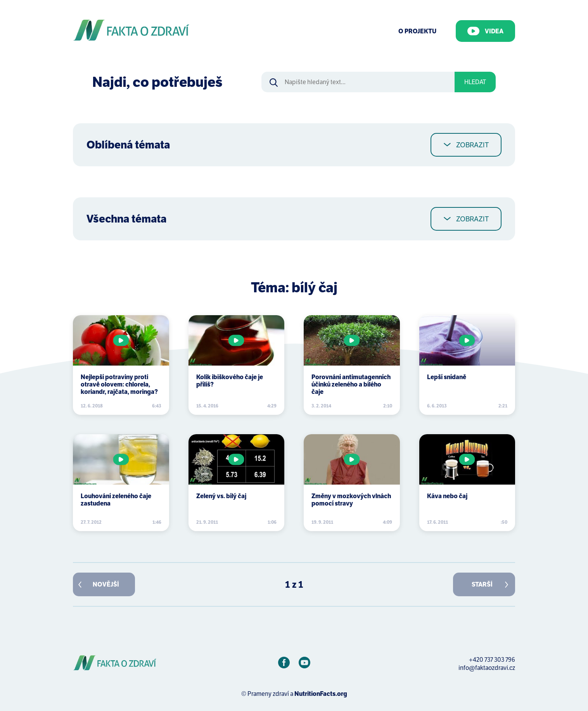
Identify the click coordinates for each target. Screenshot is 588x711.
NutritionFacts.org (321, 694)
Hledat (475, 82)
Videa (485, 31)
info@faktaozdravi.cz (487, 668)
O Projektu (417, 31)
